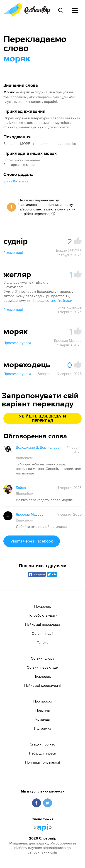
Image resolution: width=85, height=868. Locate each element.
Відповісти (25, 458)
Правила (42, 710)
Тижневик (43, 676)
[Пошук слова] (61, 10)
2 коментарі (13, 252)
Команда (42, 719)
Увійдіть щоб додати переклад (42, 419)
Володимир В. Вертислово (38, 447)
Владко (44, 374)
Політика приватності (43, 762)
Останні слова (42, 658)
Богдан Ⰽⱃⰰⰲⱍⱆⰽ (69, 250)
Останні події (42, 633)
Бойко (21, 488)
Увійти (32, 541)
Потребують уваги (43, 615)
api (43, 827)
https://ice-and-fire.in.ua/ (53, 300)
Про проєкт (43, 701)
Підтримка (42, 728)
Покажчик (42, 606)
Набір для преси (43, 753)
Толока (43, 642)
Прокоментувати (17, 343)
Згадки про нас (43, 744)
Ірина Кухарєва (16, 181)
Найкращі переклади (42, 624)
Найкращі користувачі (42, 685)
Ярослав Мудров (68, 340)
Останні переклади (42, 667)
